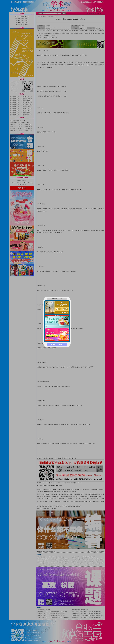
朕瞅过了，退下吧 (57, 344)
